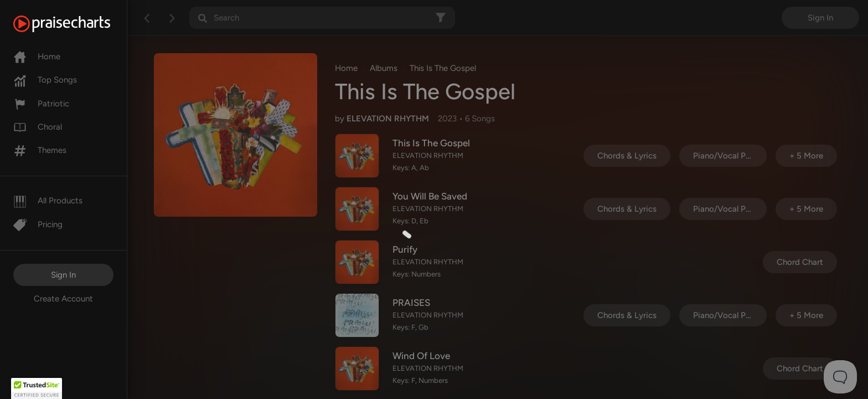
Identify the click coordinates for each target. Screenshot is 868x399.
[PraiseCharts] (76, 24)
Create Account (63, 299)
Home (37, 57)
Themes (40, 150)
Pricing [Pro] (38, 224)
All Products (48, 201)
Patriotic (41, 104)
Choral (38, 127)
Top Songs (45, 80)
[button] (37, 388)
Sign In (63, 275)
